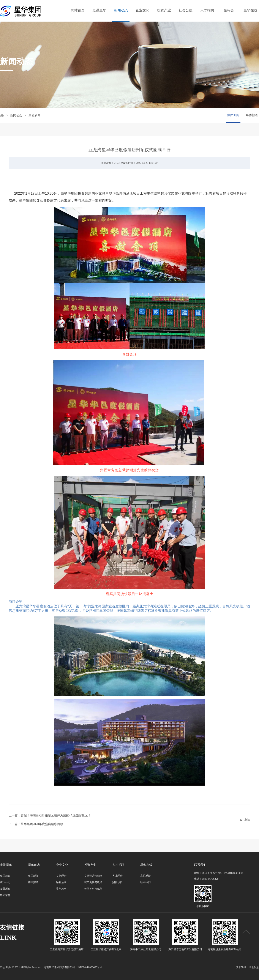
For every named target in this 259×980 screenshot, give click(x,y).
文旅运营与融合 (93, 876)
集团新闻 (233, 115)
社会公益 (186, 10)
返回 (247, 820)
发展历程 (5, 889)
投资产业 (164, 10)
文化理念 (61, 876)
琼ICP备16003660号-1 (90, 967)
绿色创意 (254, 967)
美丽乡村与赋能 (93, 889)
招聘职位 (117, 882)
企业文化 (142, 10)
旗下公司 (5, 882)
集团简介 (5, 876)
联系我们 (145, 882)
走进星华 (99, 10)
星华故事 (61, 889)
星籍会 (229, 10)
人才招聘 (207, 10)
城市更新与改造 (93, 882)
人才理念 (117, 876)
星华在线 (250, 10)
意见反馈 (145, 876)
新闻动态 (121, 10)
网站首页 (78, 10)
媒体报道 (252, 115)
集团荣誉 (5, 895)
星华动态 (34, 865)
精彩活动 (61, 882)
